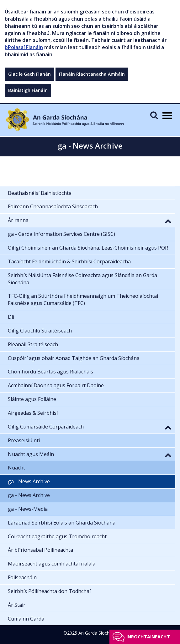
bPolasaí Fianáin (24, 47)
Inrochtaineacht (148, 637)
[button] (168, 221)
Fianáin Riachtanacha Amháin (92, 74)
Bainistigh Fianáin (28, 90)
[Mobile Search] (154, 115)
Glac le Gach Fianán (29, 74)
